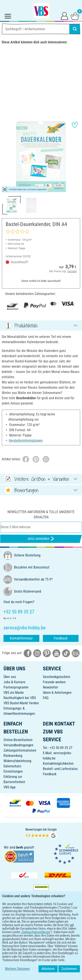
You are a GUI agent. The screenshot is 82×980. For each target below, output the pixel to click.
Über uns (10, 677)
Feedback (61, 638)
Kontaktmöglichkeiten (58, 764)
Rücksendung (13, 756)
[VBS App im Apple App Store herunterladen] (56, 922)
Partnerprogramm (16, 687)
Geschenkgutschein (57, 677)
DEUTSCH (41, 936)
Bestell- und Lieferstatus (60, 769)
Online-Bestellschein (18, 740)
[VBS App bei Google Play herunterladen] (26, 922)
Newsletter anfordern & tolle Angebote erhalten (41, 515)
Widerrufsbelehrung (17, 761)
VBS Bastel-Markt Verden (21, 703)
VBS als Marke (14, 693)
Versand (72, 271)
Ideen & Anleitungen (57, 693)
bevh (20, 847)
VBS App (10, 787)
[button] (7, 156)
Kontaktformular (21, 638)
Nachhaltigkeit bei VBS (20, 698)
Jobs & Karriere (14, 682)
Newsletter (51, 687)
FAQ (46, 698)
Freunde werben (54, 682)
